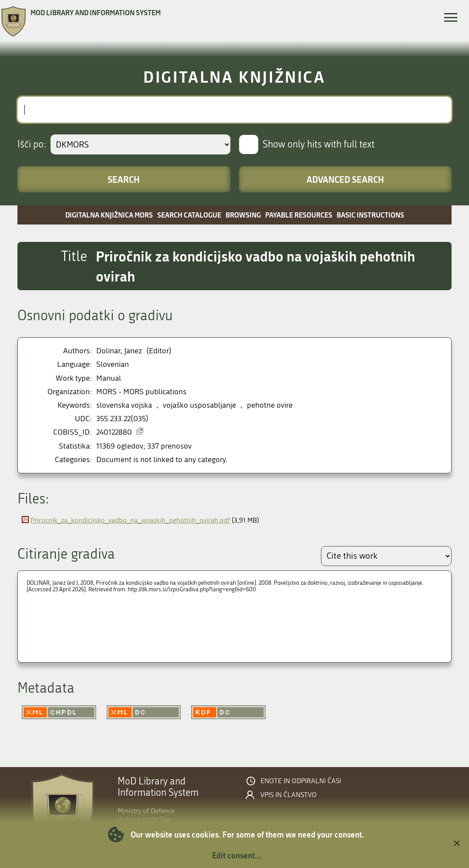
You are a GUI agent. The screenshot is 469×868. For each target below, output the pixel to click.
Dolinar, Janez (119, 351)
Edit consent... (237, 855)
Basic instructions (370, 215)
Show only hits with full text (319, 144)
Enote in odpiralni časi (301, 781)
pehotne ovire (270, 405)
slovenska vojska (124, 405)
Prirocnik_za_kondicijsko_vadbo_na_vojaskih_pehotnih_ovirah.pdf (130, 520)
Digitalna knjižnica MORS (109, 215)
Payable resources (299, 215)
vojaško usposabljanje (199, 405)
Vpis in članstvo (288, 795)
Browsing (243, 215)
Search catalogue (189, 215)
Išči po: (32, 144)
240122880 (114, 432)
